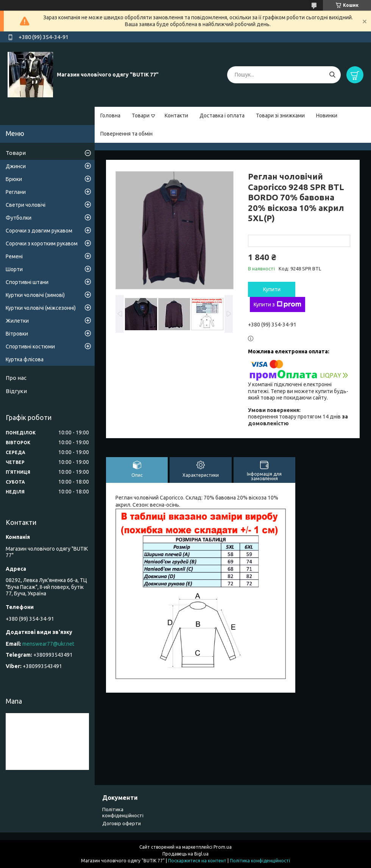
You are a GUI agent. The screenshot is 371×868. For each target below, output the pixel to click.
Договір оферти (122, 823)
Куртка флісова (25, 359)
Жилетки (17, 321)
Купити (272, 289)
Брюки (14, 179)
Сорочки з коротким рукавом (42, 244)
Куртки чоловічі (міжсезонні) (41, 308)
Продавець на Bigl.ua (185, 854)
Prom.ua (223, 847)
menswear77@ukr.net (48, 644)
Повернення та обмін (126, 134)
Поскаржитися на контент (197, 861)
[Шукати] (332, 75)
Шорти (14, 269)
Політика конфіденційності (260, 861)
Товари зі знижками (280, 116)
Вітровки (17, 334)
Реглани (16, 192)
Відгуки (16, 391)
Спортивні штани (27, 282)
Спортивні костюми (30, 347)
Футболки (19, 218)
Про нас (16, 378)
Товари (141, 116)
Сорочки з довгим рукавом (39, 231)
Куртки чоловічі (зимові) (35, 295)
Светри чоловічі (26, 205)
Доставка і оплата (222, 116)
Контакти (176, 116)
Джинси (16, 166)
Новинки (327, 116)
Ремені (14, 256)
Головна (110, 116)
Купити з (277, 304)
